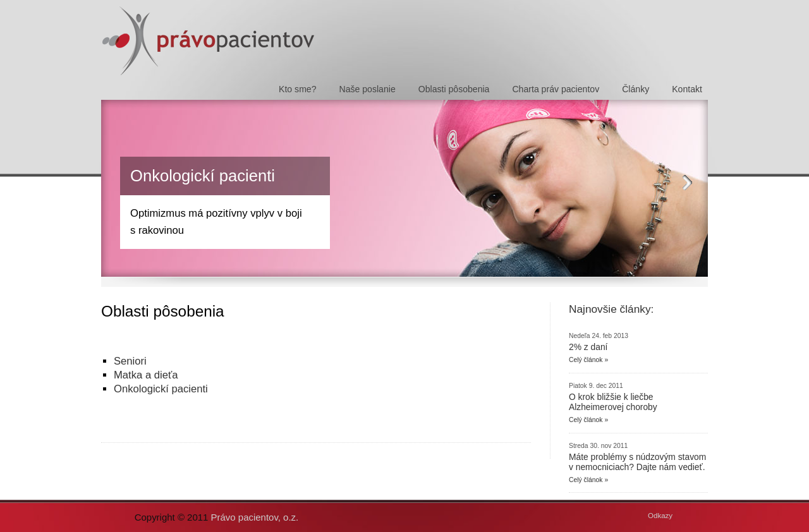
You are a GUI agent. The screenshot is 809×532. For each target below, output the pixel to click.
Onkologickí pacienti (203, 176)
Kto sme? (297, 89)
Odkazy (660, 516)
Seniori (130, 361)
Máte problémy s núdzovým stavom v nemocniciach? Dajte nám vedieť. (637, 462)
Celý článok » (588, 360)
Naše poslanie (368, 89)
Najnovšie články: (611, 309)
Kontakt (687, 89)
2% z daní (588, 347)
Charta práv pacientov (556, 89)
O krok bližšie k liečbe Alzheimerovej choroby (613, 402)
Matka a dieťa (146, 375)
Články (636, 89)
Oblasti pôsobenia (454, 89)
